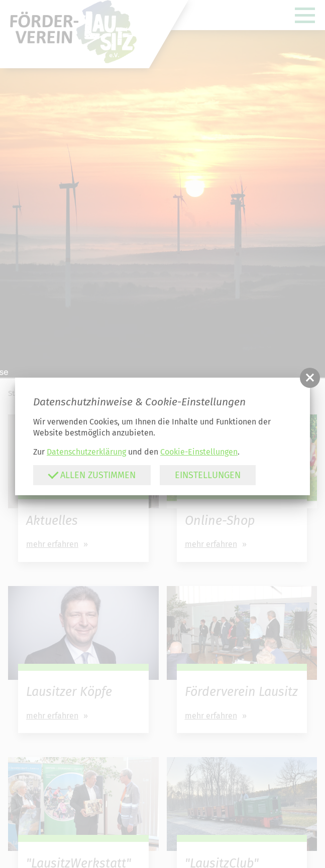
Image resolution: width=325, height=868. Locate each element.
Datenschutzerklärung (86, 452)
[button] (310, 378)
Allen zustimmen (92, 475)
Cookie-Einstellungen (199, 452)
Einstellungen (208, 475)
